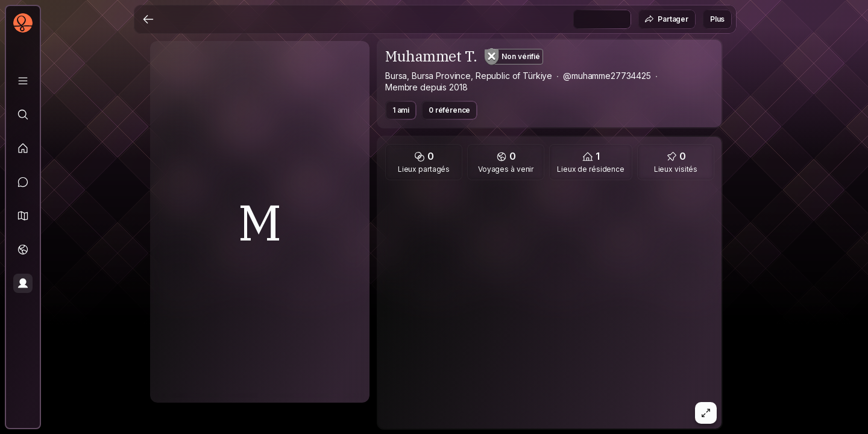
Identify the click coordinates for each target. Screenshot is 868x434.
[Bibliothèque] (23, 81)
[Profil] (23, 283)
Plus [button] (717, 19)
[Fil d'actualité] (23, 148)
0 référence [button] (449, 110)
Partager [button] (666, 19)
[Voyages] (23, 250)
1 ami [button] (401, 110)
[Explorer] (23, 115)
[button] (23, 216)
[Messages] (23, 182)
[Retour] (148, 19)
